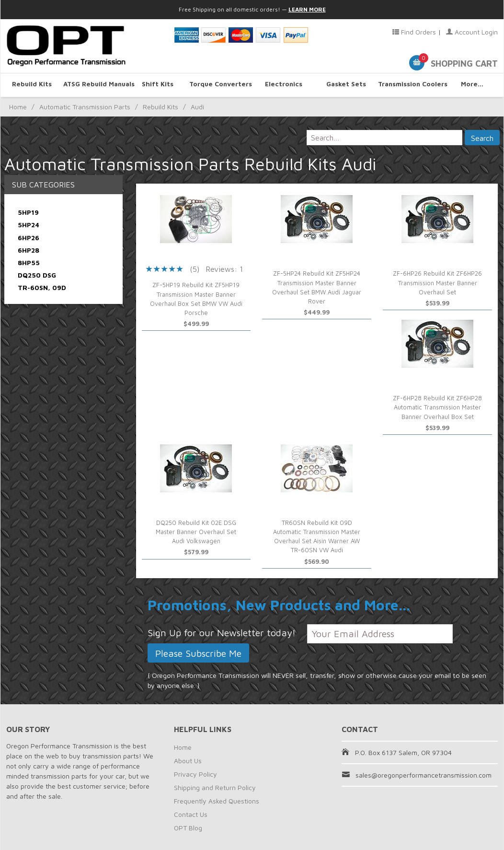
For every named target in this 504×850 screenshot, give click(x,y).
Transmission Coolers (409, 85)
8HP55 (29, 262)
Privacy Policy (195, 774)
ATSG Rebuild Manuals (95, 85)
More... (472, 85)
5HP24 (29, 225)
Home (18, 107)
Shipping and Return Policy (215, 787)
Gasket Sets (346, 85)
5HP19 (28, 212)
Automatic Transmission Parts (85, 107)
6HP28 (29, 250)
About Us (188, 761)
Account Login (472, 32)
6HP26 (29, 238)
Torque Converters (221, 85)
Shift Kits (158, 85)
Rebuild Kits (32, 85)
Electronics (284, 85)
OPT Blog (188, 828)
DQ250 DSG (37, 275)
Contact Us (191, 814)
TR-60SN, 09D (42, 287)
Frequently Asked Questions (217, 801)
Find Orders (414, 32)
